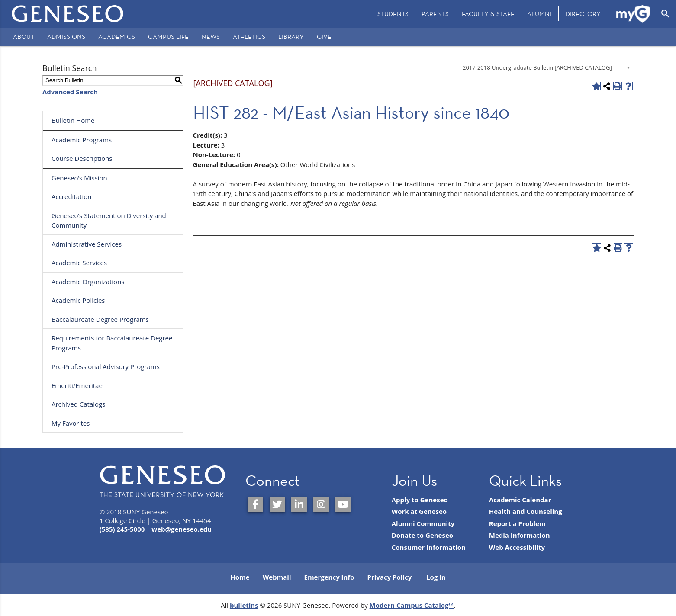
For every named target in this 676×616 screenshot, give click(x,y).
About (24, 37)
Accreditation (71, 196)
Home (240, 577)
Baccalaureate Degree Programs (100, 319)
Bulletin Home (73, 120)
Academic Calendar (520, 500)
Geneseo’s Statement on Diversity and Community (109, 220)
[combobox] (547, 67)
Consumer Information (429, 547)
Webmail (277, 577)
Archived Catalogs (78, 404)
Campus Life (168, 37)
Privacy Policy (390, 577)
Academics (117, 37)
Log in (436, 577)
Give (324, 37)
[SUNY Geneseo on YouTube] (343, 504)
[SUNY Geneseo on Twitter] (277, 504)
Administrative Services (87, 244)
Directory (583, 14)
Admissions (66, 37)
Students (393, 14)
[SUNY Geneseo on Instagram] (321, 504)
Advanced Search (70, 92)
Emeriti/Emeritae (77, 385)
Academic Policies (78, 300)
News (211, 37)
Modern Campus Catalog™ (412, 605)
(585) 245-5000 (122, 529)
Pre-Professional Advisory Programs (106, 366)
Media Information (520, 535)
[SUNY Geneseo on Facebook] (255, 504)
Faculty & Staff (488, 14)
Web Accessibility (517, 547)
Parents (435, 14)
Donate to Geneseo (422, 535)
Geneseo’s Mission (79, 178)
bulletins (244, 605)
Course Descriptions (82, 158)
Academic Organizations (88, 282)
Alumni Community (423, 523)
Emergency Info (329, 577)
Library (291, 37)
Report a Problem (517, 523)
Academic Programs (82, 140)
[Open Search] (665, 14)
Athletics (249, 37)
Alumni (539, 14)
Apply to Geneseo (420, 500)
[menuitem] (393, 14)
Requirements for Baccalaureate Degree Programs (112, 343)
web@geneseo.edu (182, 529)
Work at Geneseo (419, 511)
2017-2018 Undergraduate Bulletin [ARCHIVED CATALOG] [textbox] (537, 67)
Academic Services (79, 263)
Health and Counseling (526, 511)
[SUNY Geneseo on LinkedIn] (299, 504)
